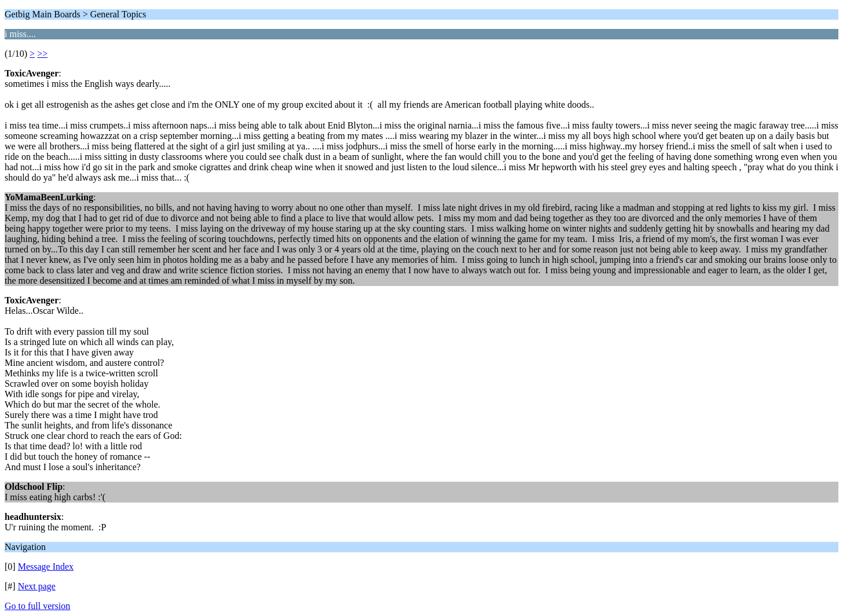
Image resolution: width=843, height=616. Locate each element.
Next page (37, 586)
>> (42, 54)
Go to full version (37, 606)
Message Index (46, 566)
